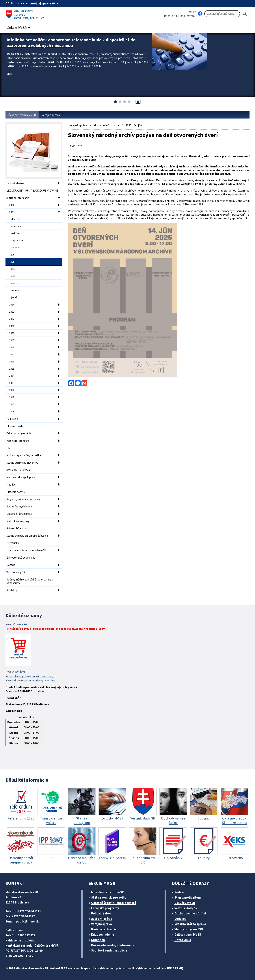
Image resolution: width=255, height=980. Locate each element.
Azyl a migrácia (102, 919)
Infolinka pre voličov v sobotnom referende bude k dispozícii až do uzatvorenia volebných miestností (71, 43)
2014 (12, 376)
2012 (12, 390)
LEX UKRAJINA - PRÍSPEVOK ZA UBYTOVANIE (32, 191)
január (15, 297)
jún (13, 262)
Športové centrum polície (109, 950)
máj (13, 269)
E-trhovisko (183, 940)
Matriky (11, 485)
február (15, 290)
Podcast (180, 892)
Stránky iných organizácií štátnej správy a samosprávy (30, 581)
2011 (12, 397)
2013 (12, 383)
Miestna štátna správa (19, 514)
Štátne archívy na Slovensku (22, 463)
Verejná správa (51, 115)
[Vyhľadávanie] (222, 14)
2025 (12, 212)
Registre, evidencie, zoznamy (23, 499)
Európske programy (105, 908)
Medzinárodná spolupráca (21, 477)
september (18, 240)
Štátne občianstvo (17, 528)
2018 (12, 347)
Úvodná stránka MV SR (22, 115)
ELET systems (70, 968)
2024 (12, 305)
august (15, 247)
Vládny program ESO (189, 929)
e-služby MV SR (17, 624)
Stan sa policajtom (188, 897)
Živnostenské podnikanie (21, 558)
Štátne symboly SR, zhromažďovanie (27, 536)
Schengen (98, 940)
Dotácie (11, 565)
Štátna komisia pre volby (109, 897)
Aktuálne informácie (18, 198)
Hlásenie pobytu (16, 492)
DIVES (10, 448)
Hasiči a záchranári (104, 929)
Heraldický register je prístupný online (31, 680)
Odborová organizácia (19, 433)
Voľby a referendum (18, 441)
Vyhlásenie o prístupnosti (116, 968)
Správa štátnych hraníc (19, 506)
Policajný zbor (101, 913)
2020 (12, 333)
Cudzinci (180, 919)
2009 (12, 411)
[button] (19, 27)
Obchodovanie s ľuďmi (190, 913)
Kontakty (12, 590)
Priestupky (13, 543)
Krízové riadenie (103, 935)
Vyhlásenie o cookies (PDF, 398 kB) (160, 968)
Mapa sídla (89, 968)
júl (13, 255)
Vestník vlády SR (16, 572)
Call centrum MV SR (188, 935)
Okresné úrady (15, 426)
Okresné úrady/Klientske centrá (114, 903)
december (17, 219)
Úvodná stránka (15, 183)
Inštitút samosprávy (18, 521)
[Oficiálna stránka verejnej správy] (45, 3)
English (191, 12)
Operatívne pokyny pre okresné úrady (30, 676)
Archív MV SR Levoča (18, 470)
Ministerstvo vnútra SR (107, 892)
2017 (12, 354)
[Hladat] (245, 14)
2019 (12, 340)
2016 (12, 362)
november (17, 226)
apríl (14, 276)
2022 (12, 319)
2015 (12, 369)
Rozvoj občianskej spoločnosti (112, 945)
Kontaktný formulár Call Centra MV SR (32, 945)
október (16, 233)
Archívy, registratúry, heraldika (24, 455)
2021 (12, 326)
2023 (12, 312)
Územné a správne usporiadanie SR (26, 550)
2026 (12, 205)
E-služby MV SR (185, 903)
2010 (12, 404)
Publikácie (12, 419)
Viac (9, 74)
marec (15, 283)
